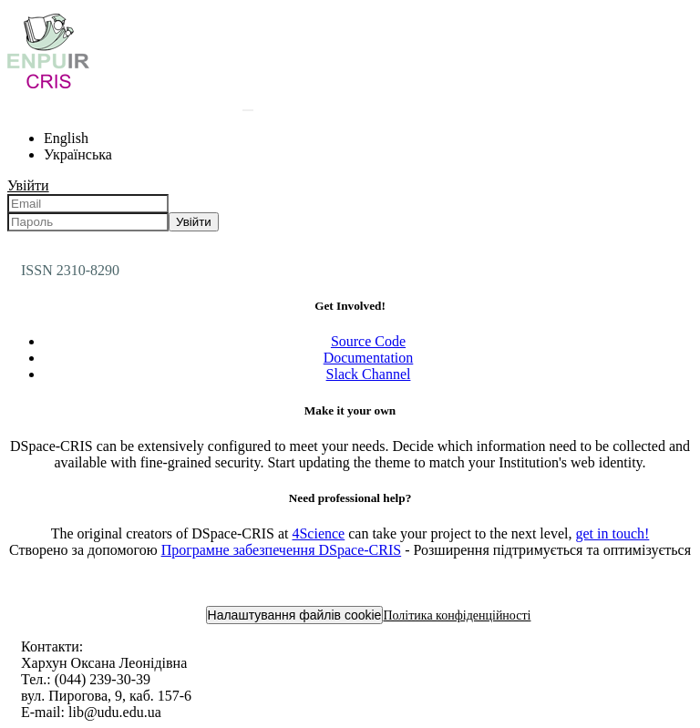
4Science (318, 533)
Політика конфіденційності (457, 615)
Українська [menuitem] (78, 154)
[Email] (88, 204)
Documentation (369, 358)
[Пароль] (88, 222)
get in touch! (612, 533)
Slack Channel (369, 374)
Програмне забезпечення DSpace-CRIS (282, 550)
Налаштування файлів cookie (295, 615)
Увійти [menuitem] (28, 185)
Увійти (194, 222)
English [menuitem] (66, 138)
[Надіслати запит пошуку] (248, 110)
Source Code (368, 341)
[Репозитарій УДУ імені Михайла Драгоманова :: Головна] (48, 88)
